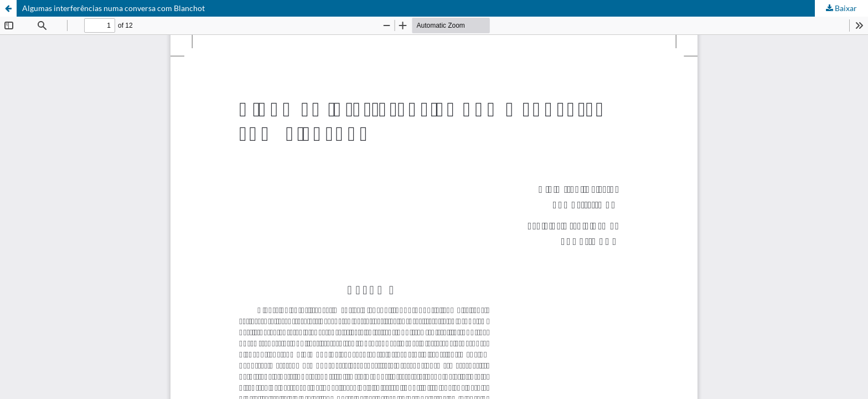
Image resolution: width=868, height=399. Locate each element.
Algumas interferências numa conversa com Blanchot (113, 8)
